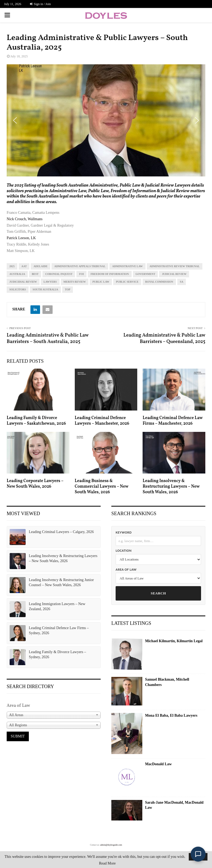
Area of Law (126, 569)
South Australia (45, 289)
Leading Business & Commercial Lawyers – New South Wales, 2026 (102, 487)
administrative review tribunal (175, 266)
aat (24, 266)
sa (182, 282)
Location (124, 551)
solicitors (18, 289)
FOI (81, 274)
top (68, 289)
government (146, 274)
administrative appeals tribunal (80, 266)
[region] (106, 120)
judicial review (174, 274)
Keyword (124, 532)
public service (127, 282)
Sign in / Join (40, 4)
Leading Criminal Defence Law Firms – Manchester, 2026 (172, 421)
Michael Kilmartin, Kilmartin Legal (174, 641)
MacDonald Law (158, 764)
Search (158, 593)
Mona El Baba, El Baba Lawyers (171, 715)
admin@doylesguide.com (111, 845)
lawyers (50, 282)
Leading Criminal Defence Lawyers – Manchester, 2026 (102, 421)
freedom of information (110, 274)
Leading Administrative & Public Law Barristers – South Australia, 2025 (48, 339)
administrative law (127, 266)
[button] (15, 120)
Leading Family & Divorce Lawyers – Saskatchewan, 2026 (36, 421)
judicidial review (23, 282)
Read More (107, 863)
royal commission (159, 282)
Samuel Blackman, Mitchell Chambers (167, 682)
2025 (12, 266)
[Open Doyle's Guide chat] (198, 854)
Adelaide (40, 266)
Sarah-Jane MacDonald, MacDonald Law (174, 805)
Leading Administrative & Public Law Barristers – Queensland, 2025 (164, 339)
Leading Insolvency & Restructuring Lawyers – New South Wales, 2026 (171, 487)
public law (101, 282)
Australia (17, 274)
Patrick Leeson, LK (21, 238)
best (35, 274)
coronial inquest (59, 274)
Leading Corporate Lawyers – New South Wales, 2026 (35, 484)
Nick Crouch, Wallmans (25, 219)
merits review (75, 282)
